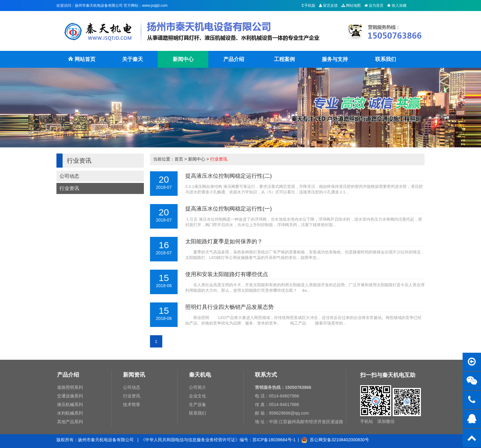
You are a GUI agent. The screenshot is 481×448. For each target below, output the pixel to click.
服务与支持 (335, 59)
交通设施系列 (70, 396)
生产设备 (198, 404)
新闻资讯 (134, 375)
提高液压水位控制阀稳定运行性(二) (229, 176)
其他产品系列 (70, 422)
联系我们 (386, 59)
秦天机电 (200, 375)
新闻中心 (183, 59)
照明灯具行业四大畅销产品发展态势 (229, 307)
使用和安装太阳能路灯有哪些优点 (227, 274)
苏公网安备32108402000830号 (335, 440)
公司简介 (198, 387)
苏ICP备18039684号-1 (274, 440)
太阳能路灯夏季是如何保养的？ (224, 241)
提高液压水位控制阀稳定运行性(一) (229, 209)
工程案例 (284, 59)
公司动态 (69, 176)
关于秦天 (133, 59)
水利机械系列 (70, 413)
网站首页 (82, 62)
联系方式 (266, 375)
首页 (179, 159)
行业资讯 (69, 188)
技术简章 (132, 404)
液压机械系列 (70, 404)
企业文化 (198, 396)
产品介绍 (234, 59)
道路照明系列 (70, 387)
